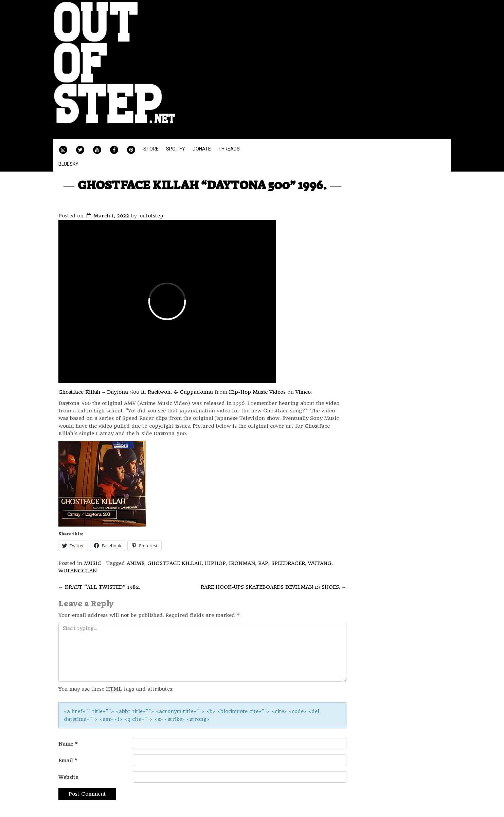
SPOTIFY (176, 149)
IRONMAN (242, 563)
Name (68, 744)
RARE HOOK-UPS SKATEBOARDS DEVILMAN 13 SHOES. (274, 587)
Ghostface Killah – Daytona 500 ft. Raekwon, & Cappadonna (136, 392)
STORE (151, 149)
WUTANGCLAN (78, 571)
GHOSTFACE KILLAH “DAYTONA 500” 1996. (202, 185)
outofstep (151, 216)
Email (68, 761)
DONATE (202, 149)
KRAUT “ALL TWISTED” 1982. (99, 587)
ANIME (136, 563)
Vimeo (303, 392)
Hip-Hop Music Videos (257, 392)
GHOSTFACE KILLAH (175, 563)
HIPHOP (215, 563)
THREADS (229, 149)
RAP (263, 563)
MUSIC (93, 563)
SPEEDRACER (288, 563)
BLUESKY (68, 164)
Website (68, 777)
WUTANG (320, 563)
